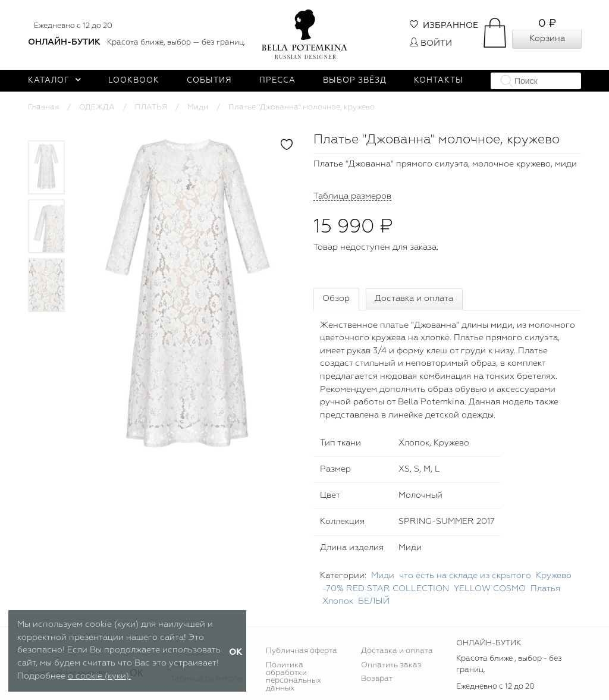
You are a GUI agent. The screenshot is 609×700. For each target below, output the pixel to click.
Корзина (547, 39)
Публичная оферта (302, 651)
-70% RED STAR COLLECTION (386, 589)
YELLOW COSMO (490, 589)
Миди (198, 107)
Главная (43, 107)
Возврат (377, 679)
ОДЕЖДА (97, 107)
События (209, 81)
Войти (431, 43)
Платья (545, 589)
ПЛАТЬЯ (151, 107)
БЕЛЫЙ (374, 601)
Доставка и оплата (414, 299)
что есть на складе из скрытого (465, 576)
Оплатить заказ (391, 665)
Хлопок (338, 601)
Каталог (54, 81)
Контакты (439, 81)
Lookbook (134, 81)
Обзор (336, 299)
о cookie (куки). (99, 676)
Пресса (277, 81)
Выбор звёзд (355, 81)
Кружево (554, 576)
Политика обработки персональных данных (293, 677)
